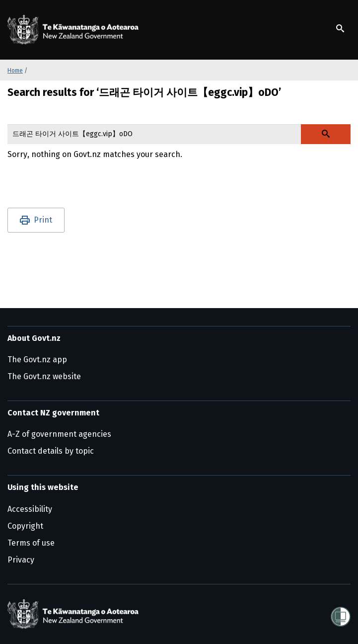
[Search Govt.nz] (326, 134)
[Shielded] (341, 614)
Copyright (25, 526)
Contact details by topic (51, 451)
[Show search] (340, 28)
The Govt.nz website (44, 376)
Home (15, 71)
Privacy (21, 560)
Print (43, 220)
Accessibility (30, 509)
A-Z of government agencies (59, 434)
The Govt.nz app (37, 360)
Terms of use (31, 543)
